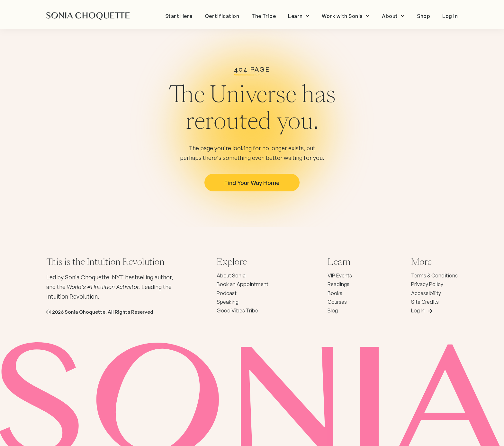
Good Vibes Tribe (237, 310)
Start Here (179, 16)
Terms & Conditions (434, 275)
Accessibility (426, 293)
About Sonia (231, 275)
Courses (337, 302)
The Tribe (264, 16)
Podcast (227, 293)
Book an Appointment (243, 284)
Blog (333, 310)
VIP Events (340, 275)
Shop (423, 16)
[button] (299, 16)
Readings (338, 284)
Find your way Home (252, 183)
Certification (222, 16)
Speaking (228, 302)
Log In (450, 16)
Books (335, 293)
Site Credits (425, 302)
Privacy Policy (427, 284)
